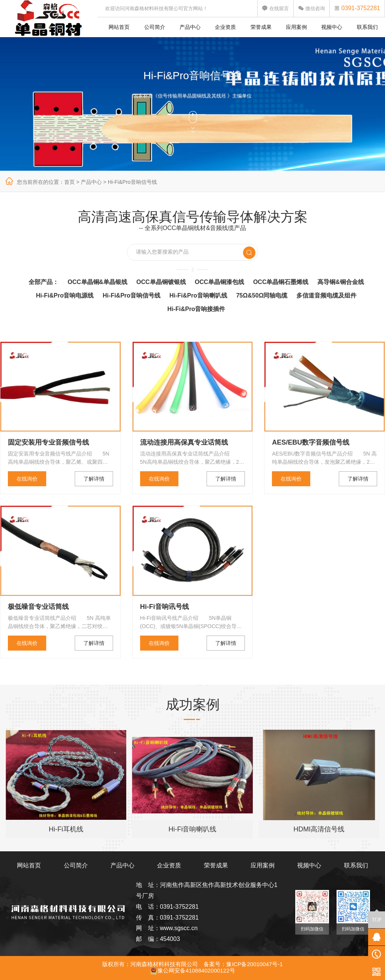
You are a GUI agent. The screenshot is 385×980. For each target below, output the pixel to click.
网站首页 (119, 27)
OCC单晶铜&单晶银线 (97, 282)
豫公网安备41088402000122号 (192, 970)
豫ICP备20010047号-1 (254, 964)
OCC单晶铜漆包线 (219, 282)
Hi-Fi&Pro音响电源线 (65, 295)
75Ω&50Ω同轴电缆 (262, 295)
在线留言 (276, 8)
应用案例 (296, 27)
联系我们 (367, 27)
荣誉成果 (261, 27)
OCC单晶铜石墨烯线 (281, 282)
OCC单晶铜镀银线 (161, 282)
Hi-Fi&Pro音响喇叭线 (198, 295)
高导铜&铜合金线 (341, 282)
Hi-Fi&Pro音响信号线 (132, 182)
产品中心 (190, 27)
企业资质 (225, 27)
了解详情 (94, 479)
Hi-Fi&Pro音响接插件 (196, 309)
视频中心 (332, 27)
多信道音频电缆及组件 (326, 295)
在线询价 (27, 479)
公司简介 (155, 27)
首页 (69, 182)
